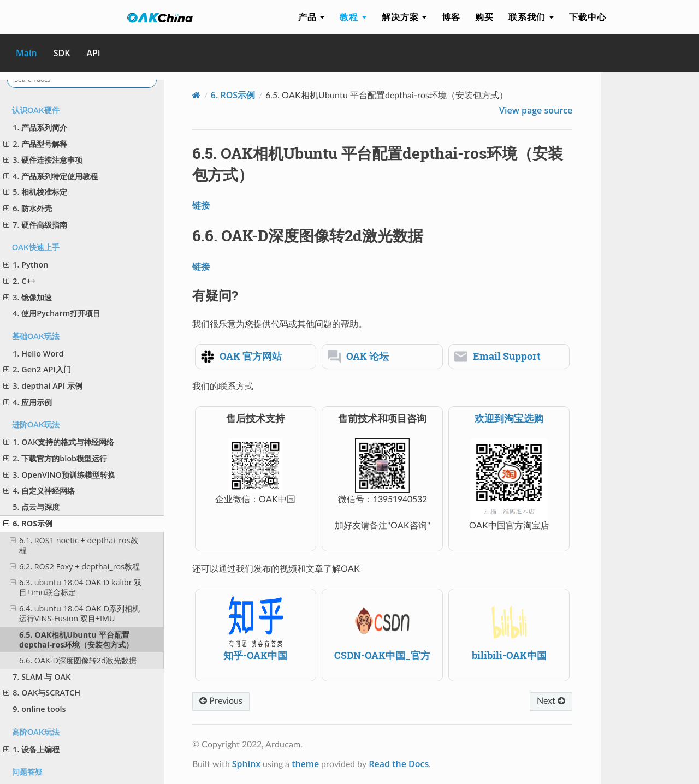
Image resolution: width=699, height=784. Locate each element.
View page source (536, 110)
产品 (312, 17)
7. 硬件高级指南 (35, 225)
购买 (484, 17)
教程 (353, 17)
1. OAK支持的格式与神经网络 (59, 442)
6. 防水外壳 (28, 208)
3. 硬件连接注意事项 (43, 160)
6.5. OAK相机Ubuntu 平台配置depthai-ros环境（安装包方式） (76, 640)
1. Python (26, 265)
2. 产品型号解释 (35, 144)
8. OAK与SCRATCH (42, 693)
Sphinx (246, 764)
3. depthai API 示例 (43, 386)
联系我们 (531, 17)
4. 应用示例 (28, 402)
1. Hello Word (38, 354)
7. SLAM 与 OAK (42, 677)
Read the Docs (399, 764)
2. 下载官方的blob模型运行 (55, 458)
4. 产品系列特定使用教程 (51, 176)
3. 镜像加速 (28, 297)
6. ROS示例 (28, 523)
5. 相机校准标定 (35, 192)
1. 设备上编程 (31, 749)
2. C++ (19, 281)
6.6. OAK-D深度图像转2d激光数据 (78, 660)
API (93, 53)
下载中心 (588, 17)
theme (305, 764)
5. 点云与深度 (36, 507)
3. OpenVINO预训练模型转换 (59, 475)
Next (551, 701)
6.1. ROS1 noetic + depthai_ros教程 (74, 545)
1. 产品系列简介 (40, 127)
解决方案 (404, 17)
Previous (221, 701)
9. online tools (39, 709)
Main (26, 53)
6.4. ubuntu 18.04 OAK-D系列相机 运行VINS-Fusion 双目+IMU (75, 613)
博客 (451, 17)
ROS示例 (233, 95)
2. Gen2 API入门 (37, 369)
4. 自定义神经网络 (39, 491)
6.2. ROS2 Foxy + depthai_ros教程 (75, 566)
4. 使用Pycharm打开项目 (57, 313)
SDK (62, 53)
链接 (201, 205)
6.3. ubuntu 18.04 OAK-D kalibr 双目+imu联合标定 (76, 587)
